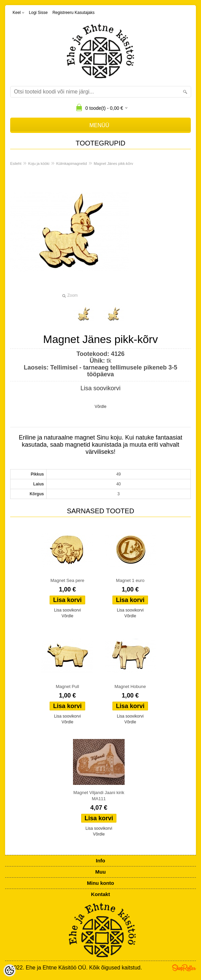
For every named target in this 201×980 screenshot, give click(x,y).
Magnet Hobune (130, 686)
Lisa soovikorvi (100, 388)
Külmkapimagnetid (71, 164)
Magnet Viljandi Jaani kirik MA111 (99, 796)
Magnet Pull (67, 686)
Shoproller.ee (184, 968)
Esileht (16, 164)
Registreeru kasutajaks (73, 13)
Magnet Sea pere (68, 580)
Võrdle (101, 407)
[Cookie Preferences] (10, 970)
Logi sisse (38, 13)
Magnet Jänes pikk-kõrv (113, 164)
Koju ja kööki (39, 164)
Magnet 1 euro (130, 580)
